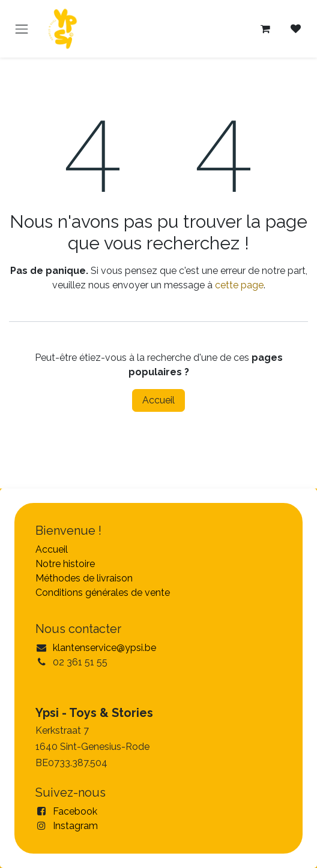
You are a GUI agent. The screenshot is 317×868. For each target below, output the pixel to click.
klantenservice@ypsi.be (104, 648)
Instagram (75, 826)
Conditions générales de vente (103, 593)
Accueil (158, 400)
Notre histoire (65, 564)
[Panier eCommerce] (265, 29)
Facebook (75, 811)
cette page (239, 285)
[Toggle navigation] (22, 29)
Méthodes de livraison (84, 578)
